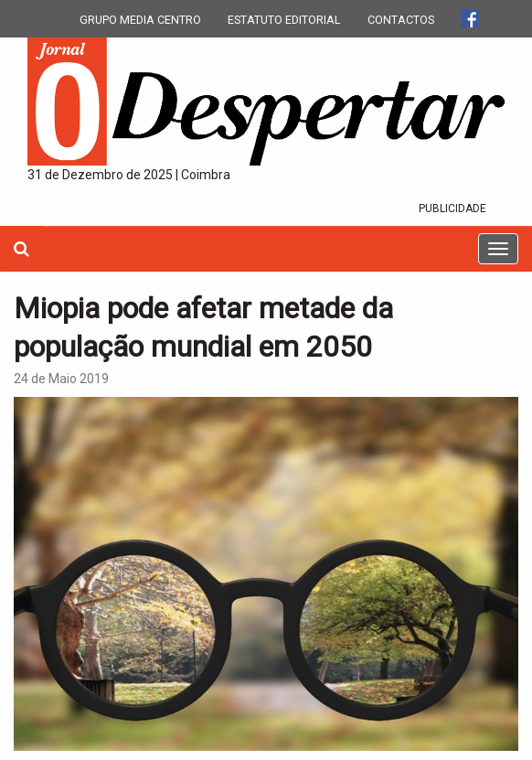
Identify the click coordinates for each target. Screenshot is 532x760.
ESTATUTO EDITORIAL (284, 20)
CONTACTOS (401, 20)
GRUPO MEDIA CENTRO (140, 20)
